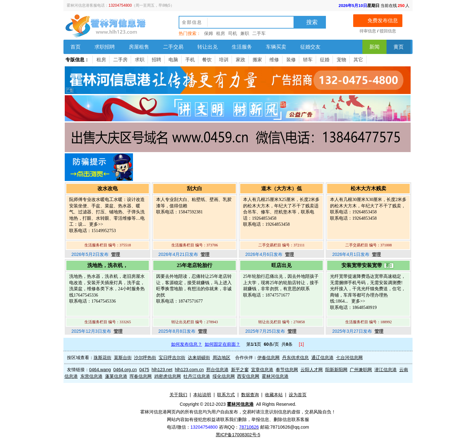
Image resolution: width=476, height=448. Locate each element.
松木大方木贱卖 (368, 188)
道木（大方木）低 (281, 188)
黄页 (399, 47)
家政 (241, 60)
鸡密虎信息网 (168, 376)
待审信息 (368, 31)
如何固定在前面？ (222, 344)
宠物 (341, 60)
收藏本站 (274, 395)
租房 (221, 33)
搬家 (257, 60)
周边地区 (221, 358)
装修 (291, 60)
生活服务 (242, 47)
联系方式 (226, 395)
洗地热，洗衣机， (108, 265)
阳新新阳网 (336, 370)
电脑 (173, 60)
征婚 (325, 60)
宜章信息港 (262, 370)
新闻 (374, 47)
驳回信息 (388, 31)
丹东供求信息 (295, 358)
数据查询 (250, 395)
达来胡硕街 (199, 358)
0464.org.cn (125, 370)
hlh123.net (162, 370)
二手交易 (173, 47)
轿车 (308, 60)
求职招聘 (105, 47)
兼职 (245, 33)
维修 (274, 60)
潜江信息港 (386, 370)
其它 (358, 60)
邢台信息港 (217, 370)
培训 (224, 60)
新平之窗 (240, 370)
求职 (140, 60)
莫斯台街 (123, 358)
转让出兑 (208, 47)
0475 (144, 370)
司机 (233, 33)
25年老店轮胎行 (195, 265)
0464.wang (100, 370)
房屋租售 (139, 47)
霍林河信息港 (275, 376)
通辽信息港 (322, 358)
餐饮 (207, 60)
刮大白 (195, 188)
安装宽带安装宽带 (362, 265)
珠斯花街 (102, 358)
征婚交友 (310, 47)
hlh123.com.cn (189, 370)
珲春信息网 (141, 376)
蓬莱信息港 (116, 376)
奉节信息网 (287, 370)
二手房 (120, 60)
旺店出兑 (281, 265)
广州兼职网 (361, 370)
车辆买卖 (276, 47)
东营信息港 (91, 376)
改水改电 (108, 188)
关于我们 (178, 395)
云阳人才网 (312, 370)
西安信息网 (248, 376)
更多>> (96, 224)
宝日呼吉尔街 (172, 358)
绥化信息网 (224, 376)
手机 (190, 60)
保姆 (208, 33)
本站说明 (202, 395)
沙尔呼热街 (145, 358)
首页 (76, 47)
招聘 (156, 60)
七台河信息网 (349, 358)
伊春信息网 (268, 358)
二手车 (259, 33)
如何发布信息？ (187, 344)
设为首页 (298, 395)
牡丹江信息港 (197, 376)
